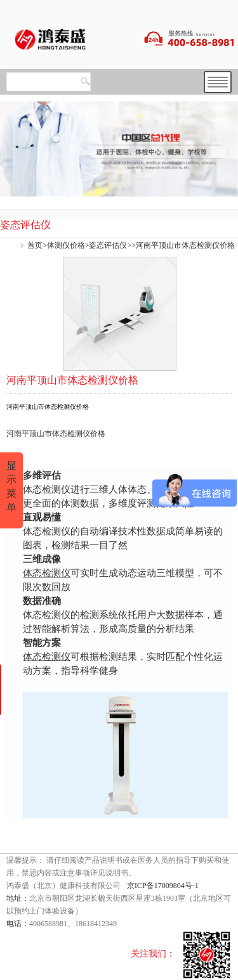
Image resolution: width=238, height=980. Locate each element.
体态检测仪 (47, 573)
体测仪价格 (66, 245)
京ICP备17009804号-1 (163, 886)
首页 (35, 245)
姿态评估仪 (108, 245)
